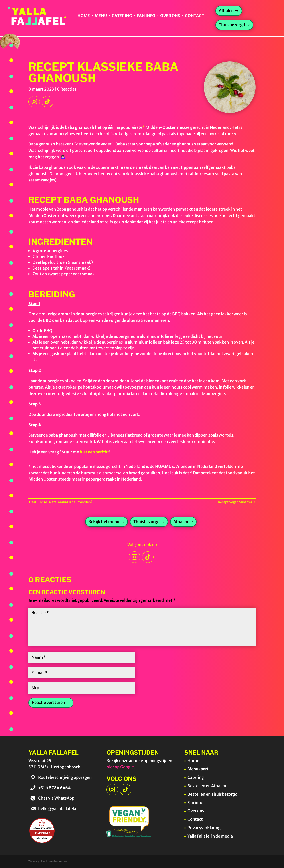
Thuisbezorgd (232, 25)
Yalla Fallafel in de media (210, 836)
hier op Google (120, 767)
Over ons (170, 16)
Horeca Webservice (56, 861)
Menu (101, 16)
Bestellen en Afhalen (207, 786)
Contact (195, 16)
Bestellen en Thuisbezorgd (212, 794)
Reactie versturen (48, 702)
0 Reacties (67, 89)
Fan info (146, 16)
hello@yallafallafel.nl (58, 809)
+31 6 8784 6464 (54, 788)
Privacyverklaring (204, 828)
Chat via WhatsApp (56, 798)
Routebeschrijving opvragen (65, 777)
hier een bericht (94, 452)
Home (83, 16)
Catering (122, 16)
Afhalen (226, 11)
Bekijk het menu (104, 522)
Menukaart (198, 769)
